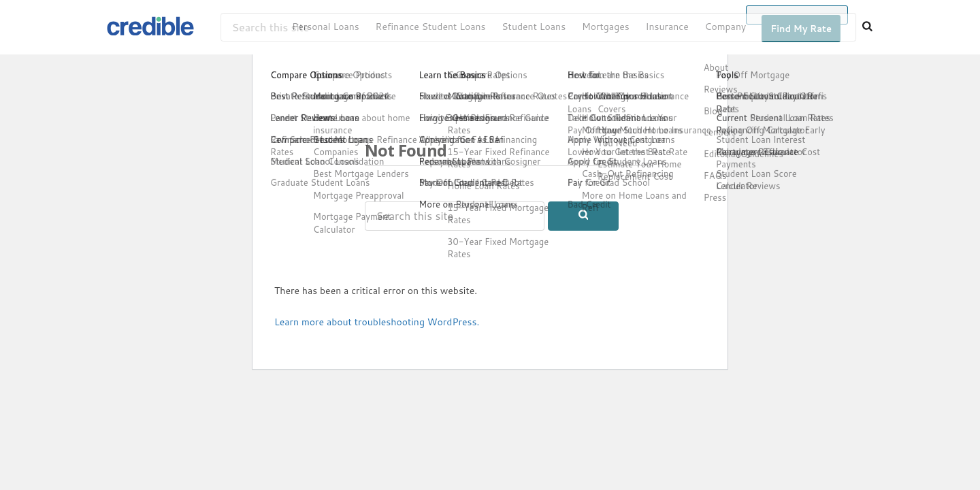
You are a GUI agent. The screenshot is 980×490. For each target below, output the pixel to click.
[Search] (867, 28)
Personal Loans (326, 27)
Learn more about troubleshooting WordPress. (377, 322)
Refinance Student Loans (431, 27)
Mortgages (606, 27)
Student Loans (534, 27)
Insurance (667, 27)
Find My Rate (801, 29)
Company (726, 27)
